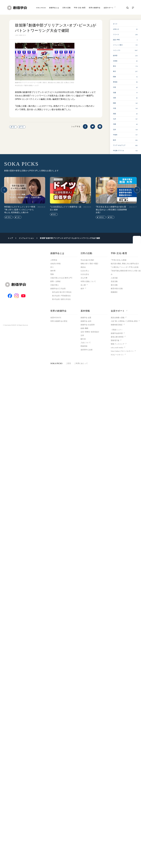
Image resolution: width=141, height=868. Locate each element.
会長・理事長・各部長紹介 (90, 332)
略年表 (83, 339)
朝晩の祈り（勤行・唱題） (90, 264)
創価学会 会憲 (86, 318)
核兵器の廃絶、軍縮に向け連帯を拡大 (125, 264)
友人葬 (83, 285)
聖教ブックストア (118, 344)
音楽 (14, 127)
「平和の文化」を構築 (119, 260)
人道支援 (114, 278)
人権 (18, 217)
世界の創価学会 (95, 8)
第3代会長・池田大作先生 (61, 299)
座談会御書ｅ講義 (118, 318)
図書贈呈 (114, 292)
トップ (10, 238)
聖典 (52, 274)
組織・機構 (84, 328)
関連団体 (84, 346)
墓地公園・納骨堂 (117, 337)
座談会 (83, 267)
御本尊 (53, 271)
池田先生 (101, 217)
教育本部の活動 (117, 289)
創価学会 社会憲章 (88, 325)
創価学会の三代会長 (58, 289)
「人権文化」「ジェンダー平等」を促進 (125, 267)
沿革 (82, 335)
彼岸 (82, 289)
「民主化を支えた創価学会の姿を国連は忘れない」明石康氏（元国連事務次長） (111, 210)
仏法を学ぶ (85, 271)
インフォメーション (26, 238)
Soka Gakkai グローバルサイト (122, 351)
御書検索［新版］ (117, 325)
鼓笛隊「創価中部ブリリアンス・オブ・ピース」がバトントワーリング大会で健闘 (70, 238)
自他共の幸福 (56, 264)
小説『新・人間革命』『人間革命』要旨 (124, 321)
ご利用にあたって (81, 363)
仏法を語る (85, 274)
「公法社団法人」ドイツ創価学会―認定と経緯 (66, 208)
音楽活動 (114, 281)
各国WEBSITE (56, 318)
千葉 (22, 127)
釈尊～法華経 (56, 281)
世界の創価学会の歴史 (59, 321)
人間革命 (54, 260)
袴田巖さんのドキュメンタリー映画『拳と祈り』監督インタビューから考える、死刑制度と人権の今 (20, 210)
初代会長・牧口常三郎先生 (62, 292)
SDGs (9, 217)
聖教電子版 (115, 340)
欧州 (54, 214)
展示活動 (114, 285)
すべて (115, 24)
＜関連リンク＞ (117, 330)
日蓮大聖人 (55, 285)
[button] (4, 190)
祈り (52, 267)
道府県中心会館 (87, 350)
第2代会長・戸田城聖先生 (61, 296)
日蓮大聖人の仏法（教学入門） (61, 278)
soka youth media (117, 348)
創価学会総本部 (117, 333)
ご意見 (68, 363)
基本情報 (85, 311)
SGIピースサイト (117, 355)
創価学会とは (54, 8)
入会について (86, 343)
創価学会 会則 (86, 321)
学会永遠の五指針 (87, 260)
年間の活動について (88, 281)
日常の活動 (67, 8)
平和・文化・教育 (80, 8)
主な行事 (84, 278)
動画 (111, 217)
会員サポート (119, 311)
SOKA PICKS (41, 8)
